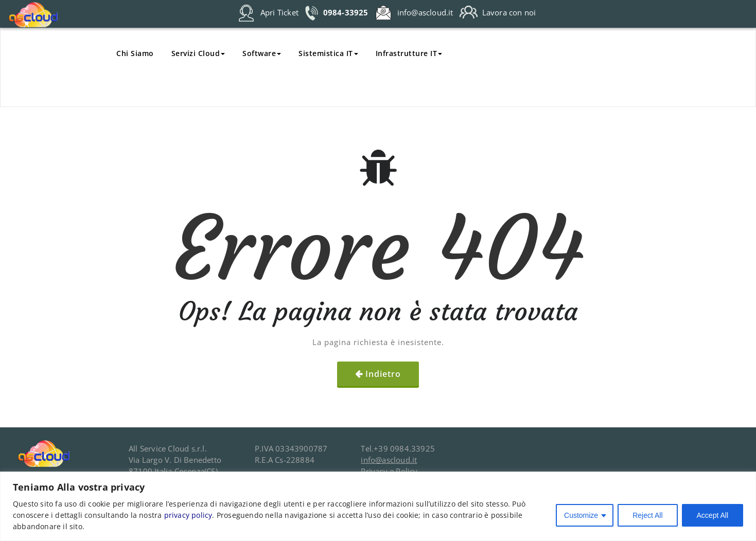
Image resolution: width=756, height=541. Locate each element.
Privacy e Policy (389, 471)
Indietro (383, 374)
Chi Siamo (135, 53)
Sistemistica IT (328, 53)
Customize (581, 515)
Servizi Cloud (198, 53)
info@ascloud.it (389, 460)
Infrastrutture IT (409, 53)
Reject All (647, 515)
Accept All (713, 515)
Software (262, 53)
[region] (378, 506)
